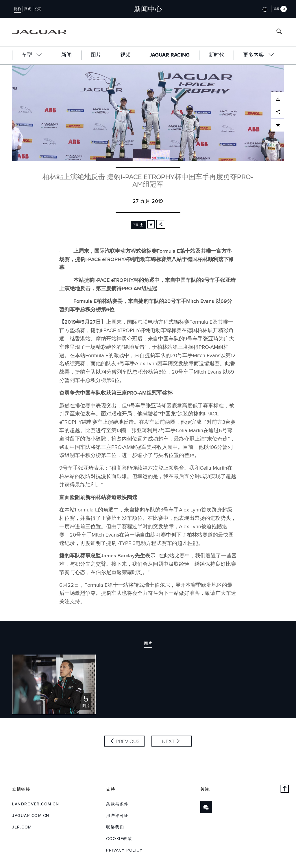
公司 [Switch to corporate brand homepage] (38, 9)
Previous (128, 741)
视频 (125, 55)
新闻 (66, 55)
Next (168, 741)
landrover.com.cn (36, 804)
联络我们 (115, 827)
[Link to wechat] (206, 807)
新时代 (217, 55)
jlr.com (22, 827)
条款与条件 (117, 804)
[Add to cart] (151, 224)
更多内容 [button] (259, 55)
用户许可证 (117, 816)
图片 (96, 55)
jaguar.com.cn (31, 816)
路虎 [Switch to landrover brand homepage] (28, 9)
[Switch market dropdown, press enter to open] (264, 9)
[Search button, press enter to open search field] (279, 32)
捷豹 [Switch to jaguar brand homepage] (17, 9)
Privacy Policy (124, 850)
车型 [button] (32, 55)
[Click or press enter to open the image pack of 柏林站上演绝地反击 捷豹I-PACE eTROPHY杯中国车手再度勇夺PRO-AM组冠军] (54, 684)
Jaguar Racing (170, 55)
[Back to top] (285, 790)
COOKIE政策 (119, 839)
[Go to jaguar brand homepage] (39, 32)
